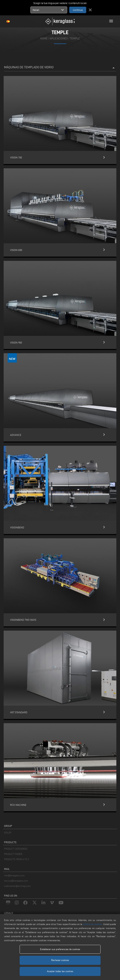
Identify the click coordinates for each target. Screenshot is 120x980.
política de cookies (93, 924)
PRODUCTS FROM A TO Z (16, 859)
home (44, 38)
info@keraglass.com (14, 875)
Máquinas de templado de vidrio (60, 68)
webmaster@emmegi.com (17, 886)
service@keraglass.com (16, 881)
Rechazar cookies (60, 960)
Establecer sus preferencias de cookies (60, 949)
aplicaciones (59, 38)
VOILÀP (8, 833)
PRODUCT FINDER (13, 854)
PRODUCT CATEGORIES (16, 849)
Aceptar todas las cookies (60, 971)
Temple (75, 38)
